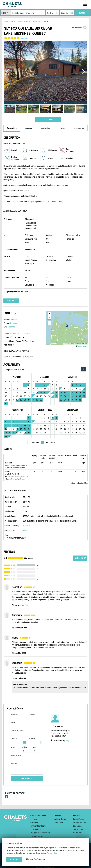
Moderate (27, 526)
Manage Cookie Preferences (40, 833)
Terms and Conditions (38, 826)
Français (40, 836)
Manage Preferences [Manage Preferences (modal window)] (36, 859)
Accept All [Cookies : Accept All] (14, 859)
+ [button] (49, 314)
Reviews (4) (79, 128)
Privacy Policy (36, 829)
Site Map (34, 819)
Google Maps (82, 346)
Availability (45, 128)
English (33, 836)
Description (12, 128)
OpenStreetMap (75, 344)
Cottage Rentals (79, 819)
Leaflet (66, 344)
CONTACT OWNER (48, 120)
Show (67, 741)
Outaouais (14, 323)
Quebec (14, 319)
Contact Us (34, 822)
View (25, 530)
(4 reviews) (24, 38)
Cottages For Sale (79, 822)
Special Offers (78, 829)
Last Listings (78, 826)
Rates (62, 128)
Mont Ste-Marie (24, 333)
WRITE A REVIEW (80, 558)
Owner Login (58, 822)
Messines (11, 327)
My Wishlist (77, 833)
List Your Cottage (60, 819)
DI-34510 (45, 22)
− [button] (49, 318)
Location (29, 128)
